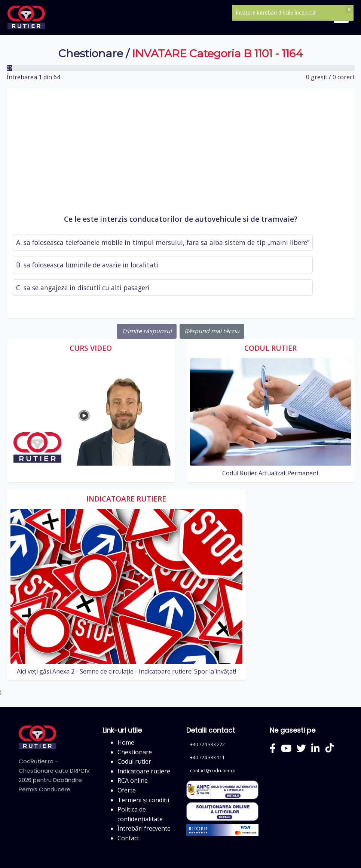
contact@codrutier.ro (213, 771)
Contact (128, 838)
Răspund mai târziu (212, 331)
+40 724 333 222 (207, 744)
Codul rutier (134, 761)
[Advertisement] (181, 154)
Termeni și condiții (143, 800)
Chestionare (91, 53)
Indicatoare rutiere (144, 771)
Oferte (127, 790)
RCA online (133, 780)
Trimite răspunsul (147, 331)
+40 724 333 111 (207, 757)
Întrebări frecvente (144, 828)
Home (126, 742)
